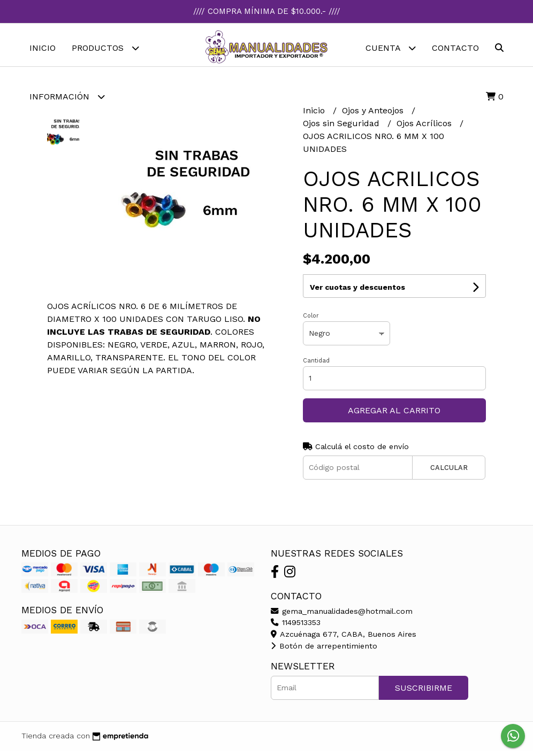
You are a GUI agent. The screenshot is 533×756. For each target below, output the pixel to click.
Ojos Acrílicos (425, 129)
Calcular (449, 473)
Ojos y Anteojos (374, 116)
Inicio (43, 48)
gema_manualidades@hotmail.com (342, 616)
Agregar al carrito (394, 416)
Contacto (455, 48)
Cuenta (391, 48)
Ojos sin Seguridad (342, 129)
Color (311, 321)
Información (67, 97)
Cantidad (316, 366)
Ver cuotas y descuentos (357, 292)
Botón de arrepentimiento (324, 651)
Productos (105, 48)
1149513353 (296, 628)
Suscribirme (424, 693)
